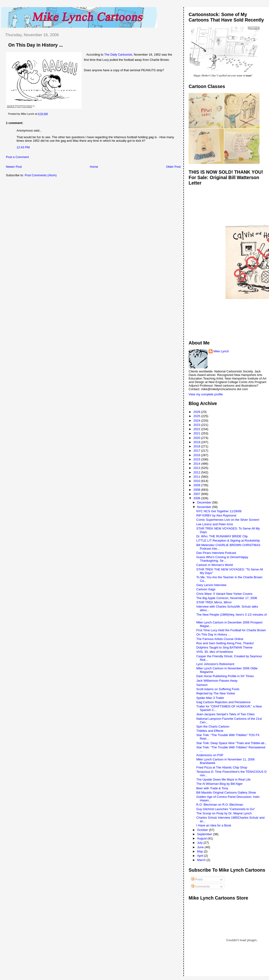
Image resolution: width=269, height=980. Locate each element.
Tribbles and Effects (210, 731)
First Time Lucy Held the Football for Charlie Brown (231, 630)
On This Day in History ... (36, 45)
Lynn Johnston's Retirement (215, 664)
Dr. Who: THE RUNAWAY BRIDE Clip (222, 536)
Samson (202, 685)
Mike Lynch (221, 351)
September (205, 834)
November (205, 507)
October (203, 830)
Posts (197, 879)
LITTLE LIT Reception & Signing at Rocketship (228, 541)
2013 (197, 468)
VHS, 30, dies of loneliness (215, 652)
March (202, 860)
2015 (197, 459)
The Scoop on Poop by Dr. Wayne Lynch (224, 813)
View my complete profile (206, 394)
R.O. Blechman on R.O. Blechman (220, 805)
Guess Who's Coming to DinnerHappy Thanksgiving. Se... (222, 559)
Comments (201, 886)
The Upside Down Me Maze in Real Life (223, 779)
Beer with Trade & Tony (212, 788)
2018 (197, 446)
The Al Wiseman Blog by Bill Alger (220, 784)
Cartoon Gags (206, 589)
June (201, 847)
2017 (197, 451)
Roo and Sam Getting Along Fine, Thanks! (225, 643)
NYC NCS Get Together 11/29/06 (219, 511)
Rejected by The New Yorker (216, 693)
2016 (197, 455)
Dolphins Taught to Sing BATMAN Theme (225, 647)
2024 (197, 421)
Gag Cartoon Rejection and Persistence (223, 702)
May (200, 851)
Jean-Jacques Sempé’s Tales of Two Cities (226, 714)
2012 (197, 472)
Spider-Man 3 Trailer (210, 698)
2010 (197, 481)
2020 (197, 438)
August (202, 838)
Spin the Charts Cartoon (213, 726)
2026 (197, 412)
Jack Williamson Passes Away (217, 681)
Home (94, 167)
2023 (197, 425)
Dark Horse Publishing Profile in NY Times (225, 676)
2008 (197, 490)
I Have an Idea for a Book (214, 825)
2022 (197, 429)
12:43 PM (23, 147)
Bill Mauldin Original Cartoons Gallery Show (226, 792)
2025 (197, 416)
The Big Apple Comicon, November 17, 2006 (227, 598)
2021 (197, 433)
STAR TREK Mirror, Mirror (214, 602)
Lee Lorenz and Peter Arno (215, 524)
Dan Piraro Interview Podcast (216, 553)
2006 (197, 498)
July (200, 843)
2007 (197, 494)
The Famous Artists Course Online (220, 639)
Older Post (173, 167)
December (205, 502)
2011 (197, 477)
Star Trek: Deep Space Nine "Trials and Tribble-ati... (232, 743)
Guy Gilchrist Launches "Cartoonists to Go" (226, 809)
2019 (197, 442)
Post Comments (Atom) (41, 175)
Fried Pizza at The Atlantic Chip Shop (222, 767)
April (201, 856)
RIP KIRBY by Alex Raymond (216, 515)
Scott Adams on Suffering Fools (218, 689)
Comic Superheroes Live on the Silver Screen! (228, 520)
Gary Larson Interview (211, 585)
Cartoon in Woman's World (215, 565)
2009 (197, 485)
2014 (197, 464)
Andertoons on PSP (210, 755)
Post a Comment (17, 157)
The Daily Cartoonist (118, 55)
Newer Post (14, 167)
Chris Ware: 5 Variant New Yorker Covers (225, 594)
